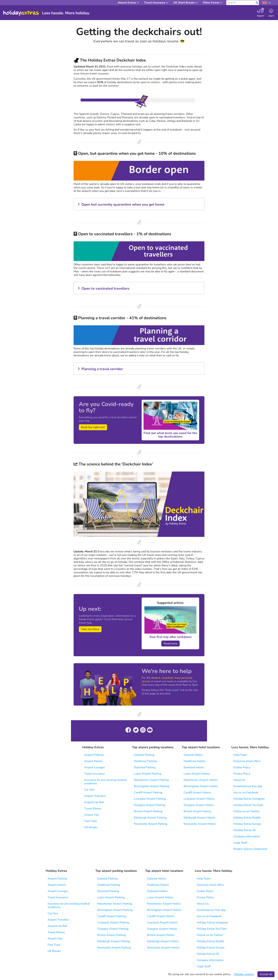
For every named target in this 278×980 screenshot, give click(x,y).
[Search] (241, 3)
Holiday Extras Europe (247, 824)
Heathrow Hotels (195, 761)
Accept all (266, 974)
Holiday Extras (21, 13)
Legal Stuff (240, 843)
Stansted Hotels (194, 767)
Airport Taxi (92, 815)
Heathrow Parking (145, 761)
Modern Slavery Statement (250, 849)
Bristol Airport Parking (148, 811)
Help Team (240, 755)
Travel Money (93, 809)
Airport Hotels (93, 761)
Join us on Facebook (246, 793)
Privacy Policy (242, 774)
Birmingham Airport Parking (152, 786)
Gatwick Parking (144, 755)
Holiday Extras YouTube (248, 805)
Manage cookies (244, 974)
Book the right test (93, 427)
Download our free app (248, 786)
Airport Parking (94, 755)
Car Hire (89, 790)
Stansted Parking (145, 767)
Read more (170, 644)
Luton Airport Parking (148, 774)
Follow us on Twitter (246, 811)
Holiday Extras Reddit (247, 818)
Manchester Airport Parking (151, 780)
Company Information (247, 836)
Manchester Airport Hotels (201, 780)
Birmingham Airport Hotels (201, 786)
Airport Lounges (95, 767)
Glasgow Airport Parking (149, 805)
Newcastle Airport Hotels (200, 824)
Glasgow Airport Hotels (199, 805)
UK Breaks (91, 827)
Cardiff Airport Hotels (197, 793)
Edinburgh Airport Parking (150, 818)
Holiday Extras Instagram (249, 799)
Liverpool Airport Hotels (199, 799)
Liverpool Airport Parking (150, 799)
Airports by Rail (94, 802)
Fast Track (91, 821)
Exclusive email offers (247, 761)
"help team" (172, 690)
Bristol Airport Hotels (197, 811)
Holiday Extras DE (245, 830)
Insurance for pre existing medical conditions (105, 782)
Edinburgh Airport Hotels (200, 818)
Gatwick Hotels (193, 755)
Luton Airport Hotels (197, 774)
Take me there (90, 629)
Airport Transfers (95, 796)
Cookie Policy (242, 767)
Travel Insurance (95, 774)
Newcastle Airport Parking (151, 824)
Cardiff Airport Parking (148, 793)
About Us (239, 780)
